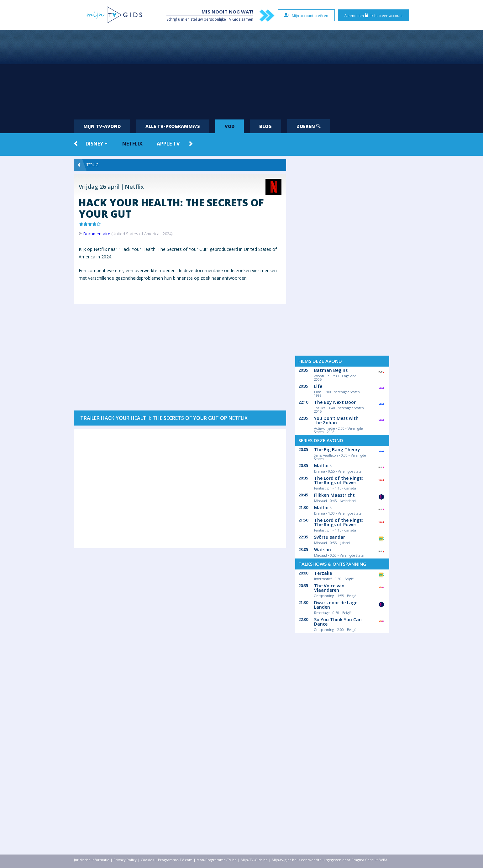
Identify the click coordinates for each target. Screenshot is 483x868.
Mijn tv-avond (102, 126)
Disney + (97, 144)
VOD (230, 126)
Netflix (132, 144)
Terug (88, 165)
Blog (265, 126)
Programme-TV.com (175, 860)
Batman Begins (331, 370)
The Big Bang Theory (337, 450)
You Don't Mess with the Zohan (336, 420)
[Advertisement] (242, 72)
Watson (323, 550)
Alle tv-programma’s (173, 126)
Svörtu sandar (330, 537)
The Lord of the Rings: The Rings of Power (339, 480)
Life (318, 386)
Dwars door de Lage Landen (336, 605)
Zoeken (309, 126)
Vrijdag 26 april (99, 187)
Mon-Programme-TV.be (217, 860)
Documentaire (97, 234)
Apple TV (168, 144)
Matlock (323, 466)
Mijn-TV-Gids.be (254, 860)
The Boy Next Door (335, 402)
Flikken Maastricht (334, 495)
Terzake (323, 573)
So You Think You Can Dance (338, 622)
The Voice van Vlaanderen (329, 588)
